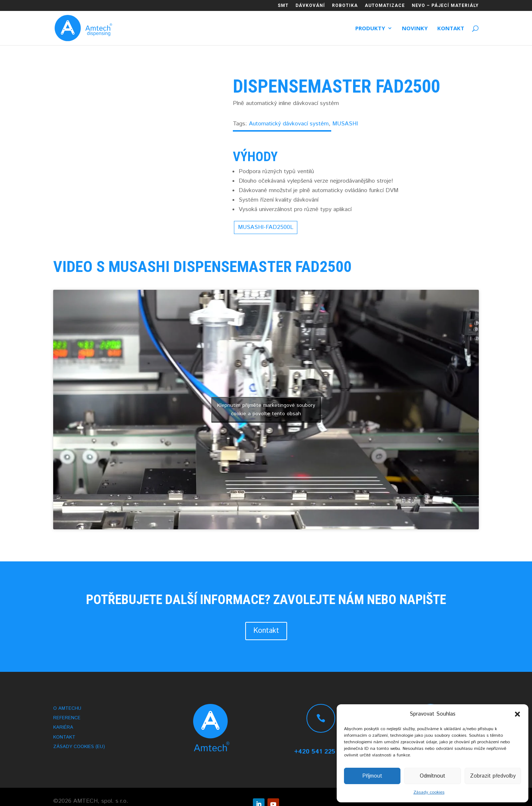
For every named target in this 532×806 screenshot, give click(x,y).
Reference (67, 719)
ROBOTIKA (345, 6)
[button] (517, 714)
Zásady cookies (429, 792)
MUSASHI (345, 124)
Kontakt (451, 29)
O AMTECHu (67, 709)
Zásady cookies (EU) (79, 748)
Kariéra (63, 728)
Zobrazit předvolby (493, 776)
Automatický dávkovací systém (289, 124)
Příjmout (372, 776)
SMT (283, 6)
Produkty (370, 29)
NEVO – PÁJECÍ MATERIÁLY (445, 6)
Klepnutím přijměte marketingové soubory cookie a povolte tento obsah (266, 410)
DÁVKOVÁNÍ (310, 6)
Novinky (415, 29)
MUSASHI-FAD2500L (266, 227)
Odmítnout (433, 776)
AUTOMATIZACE (385, 6)
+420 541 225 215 (321, 752)
